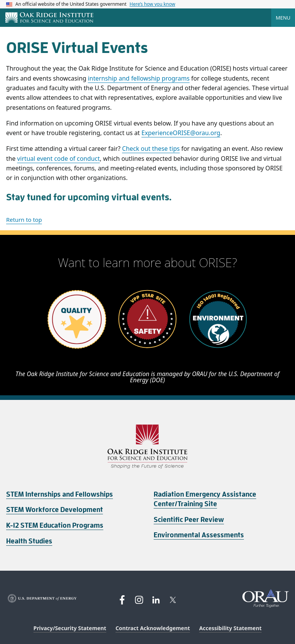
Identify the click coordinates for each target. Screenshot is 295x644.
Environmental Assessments (199, 535)
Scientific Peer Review (189, 520)
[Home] (49, 18)
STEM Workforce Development (55, 510)
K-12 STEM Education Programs (55, 525)
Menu (283, 18)
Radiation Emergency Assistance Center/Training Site (205, 499)
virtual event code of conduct (59, 159)
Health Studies (29, 541)
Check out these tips (151, 149)
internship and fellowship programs (139, 78)
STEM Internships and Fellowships (60, 494)
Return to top (24, 220)
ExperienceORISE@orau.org (181, 133)
